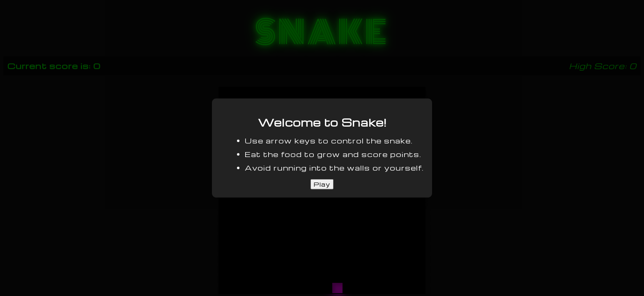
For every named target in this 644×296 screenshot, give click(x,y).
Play (322, 184)
